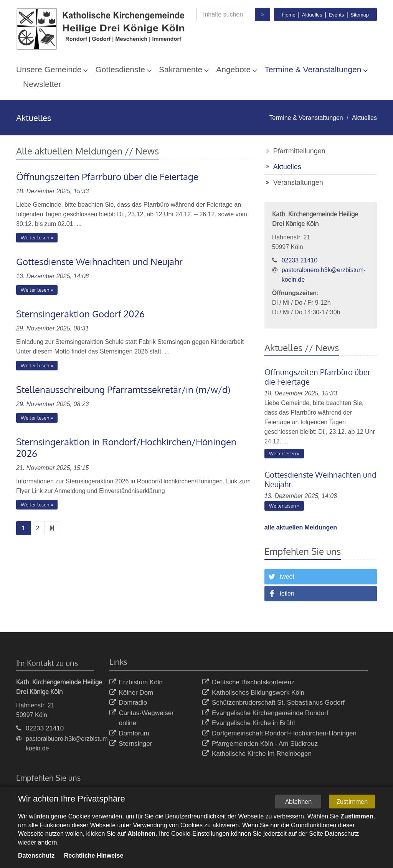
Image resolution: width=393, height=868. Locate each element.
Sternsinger (131, 744)
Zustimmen (352, 803)
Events (337, 15)
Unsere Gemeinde (49, 69)
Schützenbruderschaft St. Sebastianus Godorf (273, 703)
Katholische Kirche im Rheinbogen (257, 754)
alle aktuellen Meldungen (301, 527)
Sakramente (181, 69)
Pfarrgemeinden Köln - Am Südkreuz (260, 744)
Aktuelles (312, 15)
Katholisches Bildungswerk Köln (253, 693)
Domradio (128, 703)
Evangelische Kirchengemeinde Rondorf (265, 713)
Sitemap (360, 15)
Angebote (233, 69)
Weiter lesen (35, 237)
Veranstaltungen (298, 183)
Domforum (129, 734)
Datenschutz (36, 857)
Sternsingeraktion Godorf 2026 (80, 314)
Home (289, 15)
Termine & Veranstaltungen (313, 69)
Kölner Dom (131, 693)
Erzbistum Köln (136, 683)
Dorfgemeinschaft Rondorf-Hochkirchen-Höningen (279, 734)
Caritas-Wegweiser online (142, 718)
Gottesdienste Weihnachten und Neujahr (99, 261)
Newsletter (42, 84)
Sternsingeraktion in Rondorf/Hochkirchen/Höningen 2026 (126, 447)
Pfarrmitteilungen (299, 151)
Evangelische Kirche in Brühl (249, 723)
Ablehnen (298, 803)
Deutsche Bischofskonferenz (248, 683)
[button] (321, 577)
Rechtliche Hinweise (94, 857)
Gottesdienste (120, 69)
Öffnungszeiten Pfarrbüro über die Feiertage (107, 177)
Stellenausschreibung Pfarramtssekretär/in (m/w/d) (123, 389)
